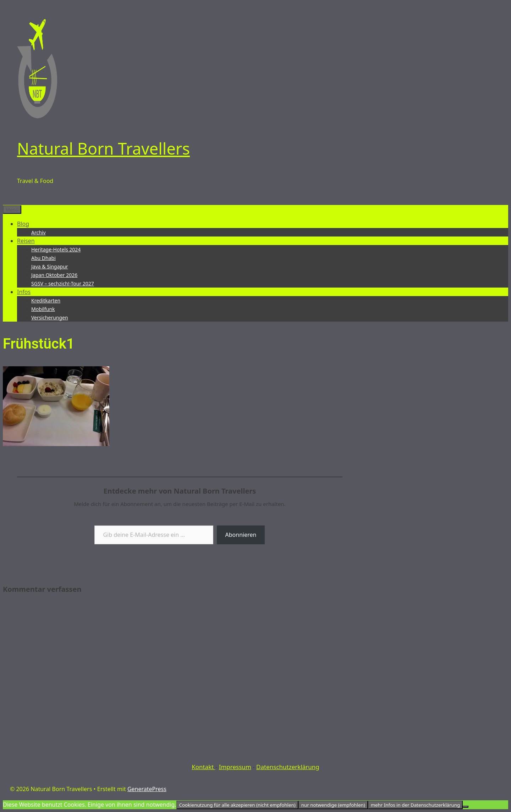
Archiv (39, 232)
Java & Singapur (50, 266)
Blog (23, 224)
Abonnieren (241, 535)
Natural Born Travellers (103, 148)
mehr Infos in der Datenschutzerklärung (416, 805)
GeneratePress (147, 789)
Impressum (235, 767)
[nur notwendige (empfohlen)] (466, 807)
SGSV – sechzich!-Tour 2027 (63, 283)
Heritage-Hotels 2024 (56, 249)
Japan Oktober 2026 (54, 275)
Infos (24, 292)
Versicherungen (50, 318)
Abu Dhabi (43, 258)
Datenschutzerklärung (288, 767)
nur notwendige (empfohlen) (333, 805)
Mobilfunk (43, 309)
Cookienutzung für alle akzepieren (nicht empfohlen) (237, 805)
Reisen (26, 241)
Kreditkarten (46, 301)
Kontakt (204, 767)
